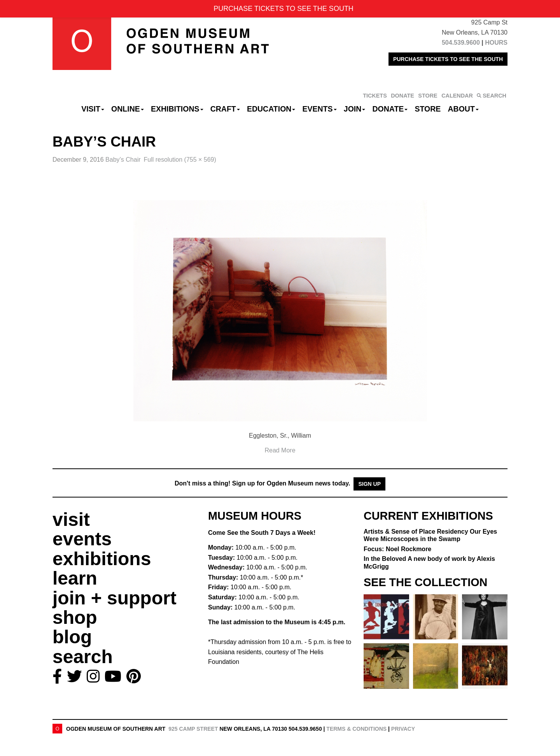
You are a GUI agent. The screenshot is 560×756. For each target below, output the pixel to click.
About (463, 109)
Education (271, 109)
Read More (280, 450)
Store (428, 109)
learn (75, 578)
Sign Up (369, 484)
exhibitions (102, 559)
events (82, 539)
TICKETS (375, 96)
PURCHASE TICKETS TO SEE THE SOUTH (448, 59)
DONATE (402, 96)
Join (355, 109)
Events (320, 109)
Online (128, 109)
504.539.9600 (461, 43)
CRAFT (225, 109)
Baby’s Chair (123, 160)
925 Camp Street (193, 729)
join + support (115, 598)
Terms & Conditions (356, 729)
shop (75, 617)
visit (71, 519)
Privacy (403, 729)
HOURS (496, 43)
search (83, 657)
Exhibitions (177, 109)
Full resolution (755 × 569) (180, 160)
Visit (93, 109)
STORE (428, 96)
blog (72, 637)
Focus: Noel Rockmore (397, 549)
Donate (390, 109)
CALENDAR (457, 96)
